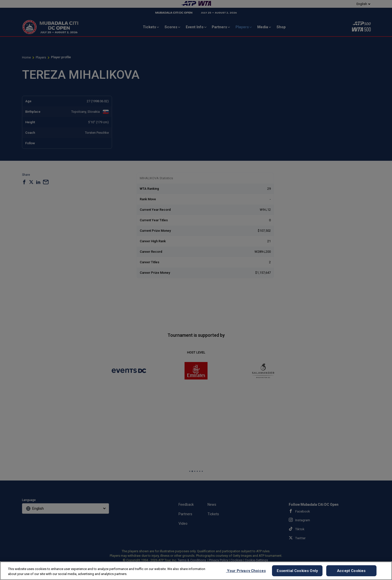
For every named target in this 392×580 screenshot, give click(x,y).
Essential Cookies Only (297, 571)
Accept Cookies (351, 571)
